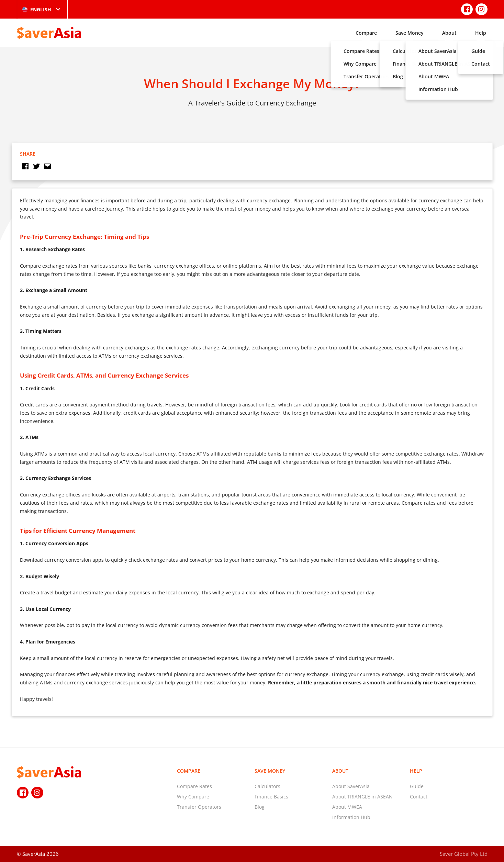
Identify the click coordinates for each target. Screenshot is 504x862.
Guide (417, 786)
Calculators (267, 786)
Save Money (410, 33)
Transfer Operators (199, 807)
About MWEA (347, 807)
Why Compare (193, 797)
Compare (366, 33)
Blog (260, 807)
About (449, 33)
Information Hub (351, 817)
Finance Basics (271, 797)
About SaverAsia (351, 786)
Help (481, 33)
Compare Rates (194, 786)
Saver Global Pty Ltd (464, 854)
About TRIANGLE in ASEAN (362, 797)
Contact (419, 797)
